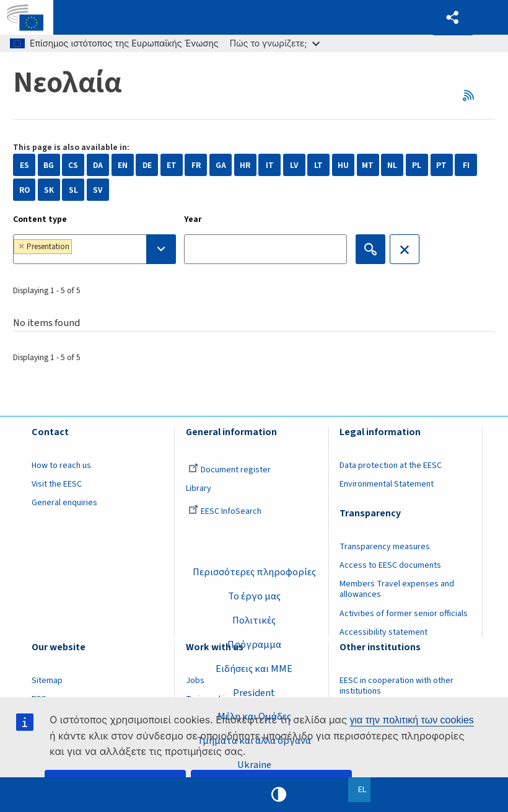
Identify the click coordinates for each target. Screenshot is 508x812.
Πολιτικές (254, 620)
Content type (40, 219)
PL (417, 165)
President (254, 692)
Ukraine (254, 765)
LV (294, 165)
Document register (230, 470)
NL (392, 165)
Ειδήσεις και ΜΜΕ (254, 668)
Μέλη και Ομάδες (254, 717)
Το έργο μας (254, 596)
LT (318, 165)
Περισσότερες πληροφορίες (254, 572)
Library (199, 488)
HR (245, 165)
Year (193, 219)
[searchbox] (109, 249)
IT (270, 165)
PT (441, 165)
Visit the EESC (57, 484)
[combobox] (94, 249)
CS (73, 165)
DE (147, 165)
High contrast (279, 795)
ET (172, 165)
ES (24, 165)
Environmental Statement (387, 484)
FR (196, 165)
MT (368, 165)
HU (343, 165)
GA (221, 165)
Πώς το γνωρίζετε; (275, 43)
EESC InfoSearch (225, 511)
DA (98, 165)
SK (49, 190)
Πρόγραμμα (254, 644)
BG (49, 165)
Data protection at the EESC (391, 466)
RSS (472, 95)
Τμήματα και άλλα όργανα (254, 741)
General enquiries (64, 503)
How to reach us (61, 466)
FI (466, 165)
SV (98, 190)
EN (123, 165)
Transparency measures (385, 547)
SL (73, 190)
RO (24, 190)
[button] (453, 18)
